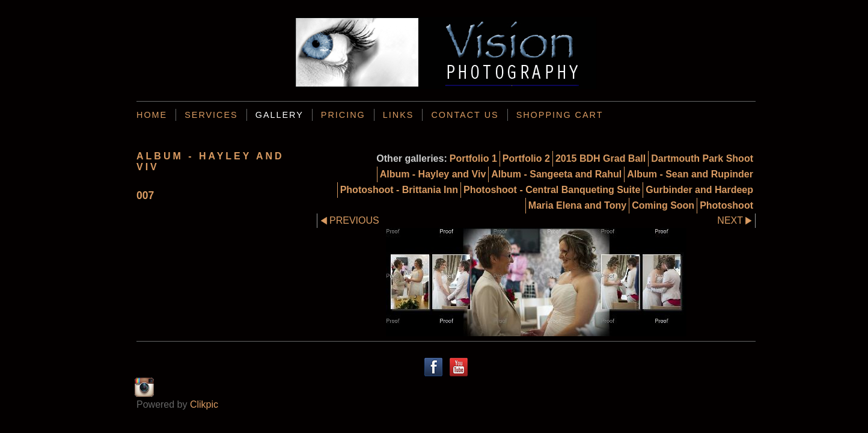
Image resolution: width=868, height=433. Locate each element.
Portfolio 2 (526, 158)
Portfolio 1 (473, 158)
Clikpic (204, 404)
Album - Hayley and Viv (433, 174)
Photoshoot (726, 205)
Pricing (343, 115)
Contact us (465, 115)
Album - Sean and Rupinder (690, 174)
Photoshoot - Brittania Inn (399, 190)
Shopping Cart (560, 115)
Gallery (280, 115)
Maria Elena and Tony (577, 205)
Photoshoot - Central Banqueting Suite (552, 190)
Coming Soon (663, 205)
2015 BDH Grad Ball (601, 158)
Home (152, 115)
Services (211, 115)
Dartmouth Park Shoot (702, 158)
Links (399, 115)
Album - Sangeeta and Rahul (556, 174)
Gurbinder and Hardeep (699, 190)
